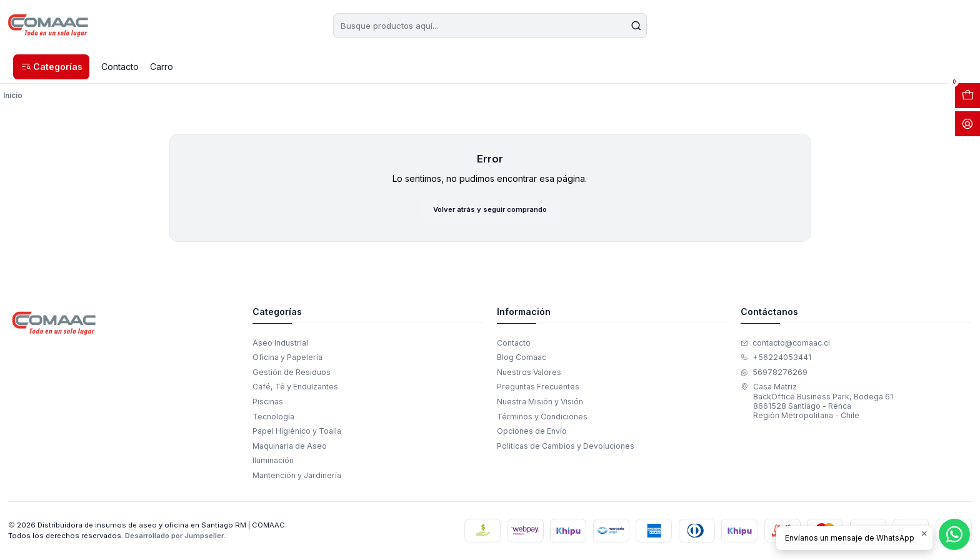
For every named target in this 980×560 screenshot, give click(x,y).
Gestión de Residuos (292, 373)
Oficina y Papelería (287, 359)
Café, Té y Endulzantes (295, 388)
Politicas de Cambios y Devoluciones (566, 447)
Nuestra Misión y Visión (540, 403)
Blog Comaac (522, 359)
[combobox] (490, 26)
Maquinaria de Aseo (290, 447)
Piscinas (268, 403)
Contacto (514, 344)
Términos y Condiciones (542, 418)
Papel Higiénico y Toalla (297, 432)
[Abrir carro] (967, 96)
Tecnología (273, 418)
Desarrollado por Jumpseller (174, 537)
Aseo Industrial (280, 344)
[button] (51, 67)
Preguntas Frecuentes (538, 388)
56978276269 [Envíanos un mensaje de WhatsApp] (774, 373)
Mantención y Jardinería (297, 477)
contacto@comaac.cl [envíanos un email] (785, 344)
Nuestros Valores (529, 373)
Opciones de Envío (532, 432)
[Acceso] (967, 124)
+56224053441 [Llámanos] (776, 359)
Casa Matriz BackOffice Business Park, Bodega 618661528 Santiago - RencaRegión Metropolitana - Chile (817, 403)
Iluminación (273, 462)
